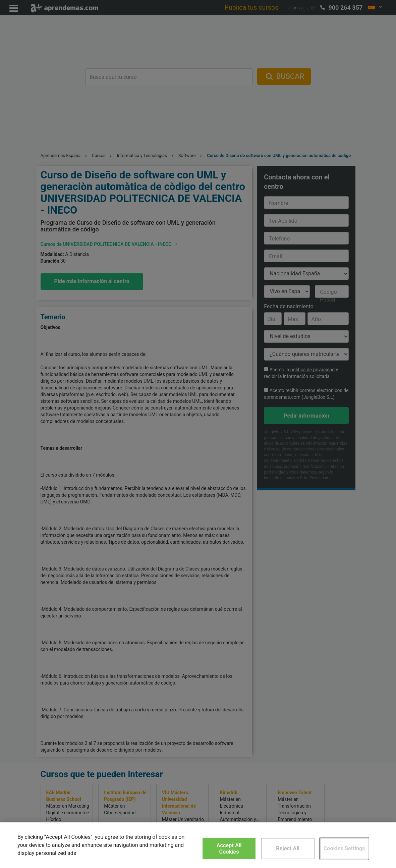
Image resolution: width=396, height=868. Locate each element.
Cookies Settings (344, 848)
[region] (198, 845)
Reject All (288, 848)
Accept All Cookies (229, 849)
